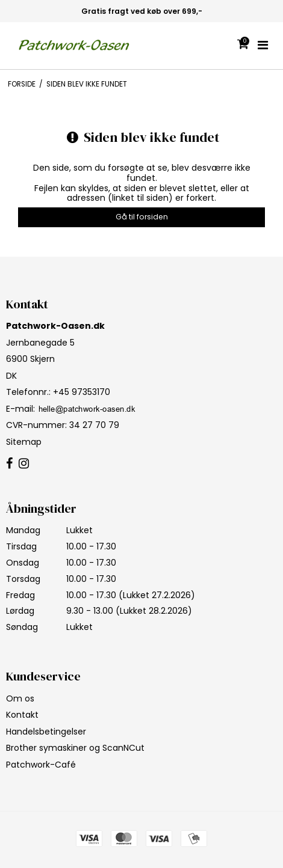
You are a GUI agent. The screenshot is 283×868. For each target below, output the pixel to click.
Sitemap (24, 442)
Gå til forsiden (142, 217)
